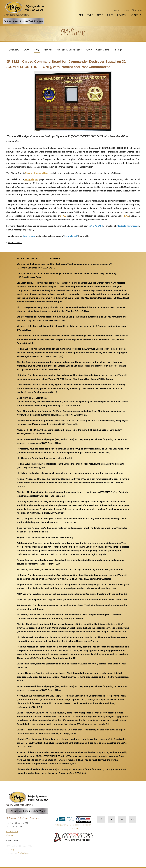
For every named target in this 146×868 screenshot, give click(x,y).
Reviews (122, 15)
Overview (14, 50)
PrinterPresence (25, 853)
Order (141, 10)
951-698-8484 (12, 832)
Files (134, 10)
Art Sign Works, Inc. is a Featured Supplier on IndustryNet (73, 824)
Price (110, 15)
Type (90, 15)
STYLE (63, 216)
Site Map (10, 849)
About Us (136, 15)
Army (89, 50)
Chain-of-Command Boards (38, 173)
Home (80, 15)
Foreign (118, 50)
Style (100, 15)
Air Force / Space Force (69, 50)
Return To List (15, 242)
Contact (118, 10)
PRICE (126, 216)
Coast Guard (103, 50)
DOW (26, 50)
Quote (127, 10)
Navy (37, 49)
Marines (48, 50)
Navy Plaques (31, 179)
